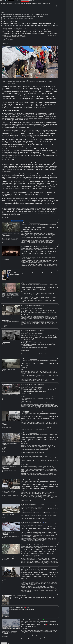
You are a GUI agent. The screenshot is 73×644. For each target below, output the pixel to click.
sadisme (16, 317)
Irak (6, 238)
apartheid (8, 237)
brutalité (14, 632)
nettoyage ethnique (11, 316)
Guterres (11, 39)
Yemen (14, 238)
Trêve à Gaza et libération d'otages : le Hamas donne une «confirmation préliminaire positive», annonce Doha (30, 26)
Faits (5, 3)
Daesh (3, 323)
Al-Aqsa (4, 298)
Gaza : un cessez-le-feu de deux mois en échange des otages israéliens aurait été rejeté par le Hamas (29, 24)
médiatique (10, 294)
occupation (5, 233)
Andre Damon (6, 535)
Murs (2, 12)
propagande (13, 318)
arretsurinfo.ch (33, 330)
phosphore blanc (6, 514)
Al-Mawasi (14, 470)
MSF (17, 495)
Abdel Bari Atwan (6, 236)
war (8, 632)
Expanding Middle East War (10, 22)
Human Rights (9, 629)
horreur (17, 318)
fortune (10, 556)
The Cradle (5, 424)
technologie (8, 318)
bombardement (5, 258)
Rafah (4, 38)
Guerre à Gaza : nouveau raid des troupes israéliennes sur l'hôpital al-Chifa (36, 252)
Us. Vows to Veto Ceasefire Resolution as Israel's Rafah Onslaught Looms (38, 528)
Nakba (11, 298)
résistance (5, 316)
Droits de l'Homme (17, 35)
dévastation (4, 317)
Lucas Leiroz (5, 633)
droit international (16, 293)
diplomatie (23, 35)
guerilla (17, 233)
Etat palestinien (23, 37)
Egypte (7, 38)
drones (9, 258)
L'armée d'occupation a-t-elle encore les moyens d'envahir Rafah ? (34, 229)
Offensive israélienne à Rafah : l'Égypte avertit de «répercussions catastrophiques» (33, 391)
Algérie (17, 238)
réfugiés (17, 394)
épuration (8, 317)
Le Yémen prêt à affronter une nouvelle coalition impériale (18, 18)
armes (12, 258)
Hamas (4, 37)
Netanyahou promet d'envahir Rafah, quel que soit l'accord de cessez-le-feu (38, 417)
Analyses (9, 3)
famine (3, 234)
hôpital (4, 257)
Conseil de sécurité (15, 321)
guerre (15, 258)
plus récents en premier (17, 221)
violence (3, 491)
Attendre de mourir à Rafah (31, 509)
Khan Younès (9, 37)
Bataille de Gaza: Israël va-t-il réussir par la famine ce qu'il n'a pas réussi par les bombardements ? (39, 337)
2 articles (27, 412)
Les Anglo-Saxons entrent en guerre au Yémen (15, 20)
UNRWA (5, 327)
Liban (9, 240)
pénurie (16, 490)
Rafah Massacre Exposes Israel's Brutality (22, 609)
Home (2, 3)
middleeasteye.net (39, 247)
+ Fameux (35, 3)
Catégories (23, 3)
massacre (4, 319)
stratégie (7, 295)
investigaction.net (34, 359)
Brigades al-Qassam (7, 241)
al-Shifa (8, 259)
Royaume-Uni (6, 636)
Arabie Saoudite (19, 38)
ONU (4, 41)
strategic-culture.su (34, 522)
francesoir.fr (16, 28)
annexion (17, 316)
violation (14, 295)
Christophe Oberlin (7, 342)
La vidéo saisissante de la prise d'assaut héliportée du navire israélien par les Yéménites (25, 14)
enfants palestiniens (16, 37)
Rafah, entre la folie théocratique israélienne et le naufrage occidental (34, 288)
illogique (3, 318)
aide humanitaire (6, 345)
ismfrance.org (33, 305)
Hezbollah (7, 323)
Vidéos (40, 3)
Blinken (4, 39)
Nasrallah (5, 325)
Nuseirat (10, 470)
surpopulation (10, 340)
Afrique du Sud (14, 240)
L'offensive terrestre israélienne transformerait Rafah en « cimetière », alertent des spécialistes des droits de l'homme (39, 486)
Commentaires (45, 3)
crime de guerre (6, 35)
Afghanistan (10, 238)
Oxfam (4, 495)
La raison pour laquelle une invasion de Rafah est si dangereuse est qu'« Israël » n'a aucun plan (38, 312)
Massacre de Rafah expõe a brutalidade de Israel (31, 625)
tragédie (3, 295)
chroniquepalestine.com (35, 223)
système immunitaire (13, 516)
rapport (4, 582)
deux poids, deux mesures (14, 397)
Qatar (15, 38)
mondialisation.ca (38, 412)
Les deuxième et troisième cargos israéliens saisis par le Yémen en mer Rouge (23, 16)
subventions (4, 632)
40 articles (10, 28)
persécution (15, 294)
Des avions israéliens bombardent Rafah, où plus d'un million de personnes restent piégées (38, 439)
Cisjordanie (11, 38)
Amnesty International (12, 495)
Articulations (14, 3)
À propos (50, 3)
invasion (5, 369)
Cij (3, 242)
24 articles (27, 247)
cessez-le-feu (10, 450)
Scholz (7, 39)
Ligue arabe (5, 401)
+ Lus (31, 3)
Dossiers (28, 3)
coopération (5, 394)
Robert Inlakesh (6, 320)
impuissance (9, 293)
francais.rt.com (20, 271)
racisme (17, 295)
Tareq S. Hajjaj (6, 469)
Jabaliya (11, 323)
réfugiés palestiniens (10, 426)
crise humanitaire (10, 555)
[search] (9, 1)
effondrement (16, 396)
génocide (11, 35)
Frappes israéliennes (10, 558)
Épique (19, 3)
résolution (5, 450)
